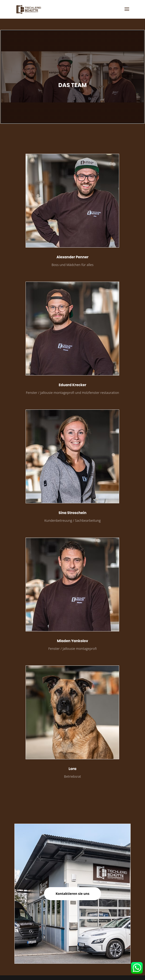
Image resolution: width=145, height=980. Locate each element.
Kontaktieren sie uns (72, 894)
